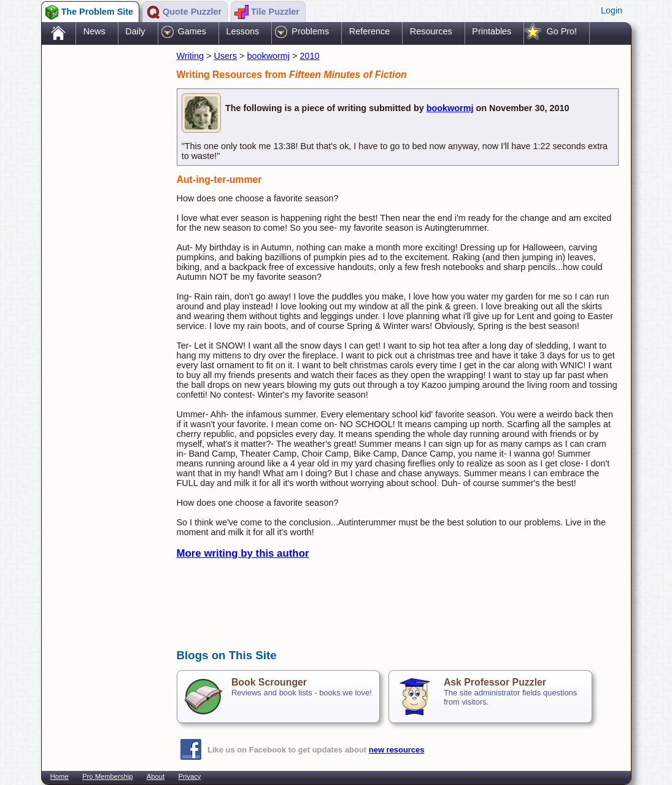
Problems (310, 31)
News (95, 31)
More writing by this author (243, 553)
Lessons (243, 31)
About (156, 776)
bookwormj (268, 56)
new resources (397, 750)
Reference (369, 31)
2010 (309, 56)
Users (225, 56)
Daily (135, 31)
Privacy (190, 776)
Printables (492, 31)
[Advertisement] (103, 241)
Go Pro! (562, 31)
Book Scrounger (269, 682)
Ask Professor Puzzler (495, 682)
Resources (431, 31)
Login (612, 10)
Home (60, 776)
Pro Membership (107, 776)
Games (192, 31)
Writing (191, 56)
